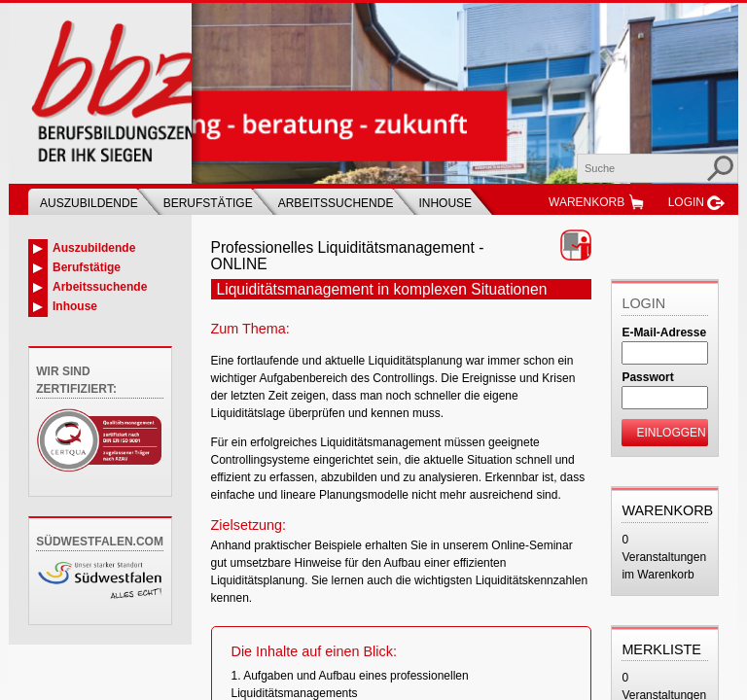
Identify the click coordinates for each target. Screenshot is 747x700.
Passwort (647, 377)
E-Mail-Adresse (664, 332)
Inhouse (445, 203)
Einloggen (671, 433)
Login (686, 202)
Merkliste (661, 649)
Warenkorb (587, 202)
